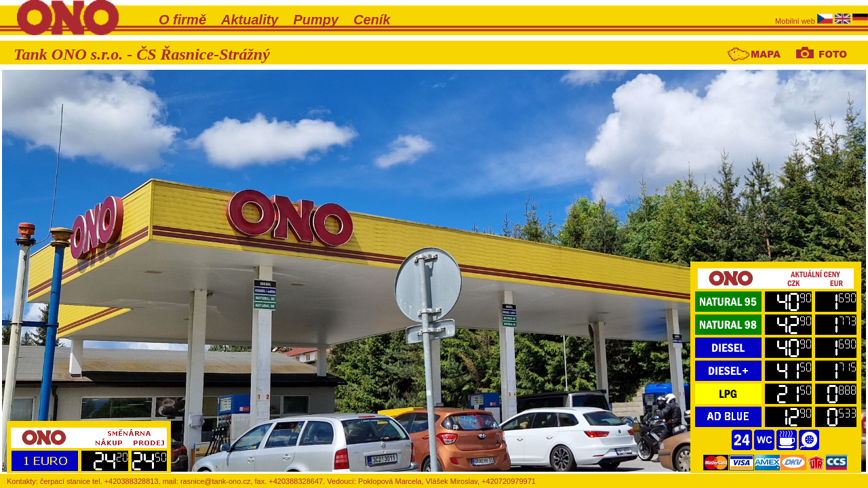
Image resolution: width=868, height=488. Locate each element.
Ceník (372, 20)
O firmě (182, 20)
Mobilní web (796, 21)
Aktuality (250, 20)
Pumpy (316, 20)
